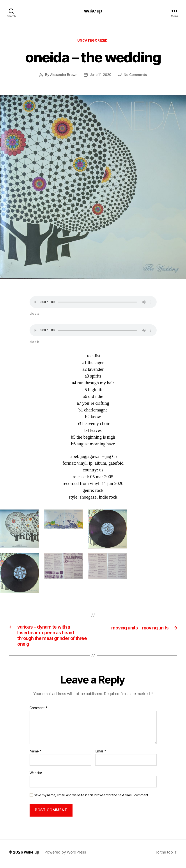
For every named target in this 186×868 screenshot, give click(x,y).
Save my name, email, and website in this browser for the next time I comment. (92, 798)
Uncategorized (93, 41)
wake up (93, 11)
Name (36, 755)
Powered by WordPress (66, 856)
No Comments (136, 76)
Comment (39, 712)
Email (101, 755)
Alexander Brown (63, 76)
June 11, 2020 (101, 76)
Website (36, 776)
